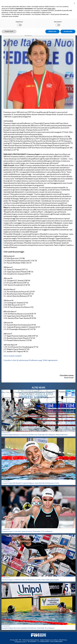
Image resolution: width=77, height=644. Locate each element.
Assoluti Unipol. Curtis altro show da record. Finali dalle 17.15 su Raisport (27, 531)
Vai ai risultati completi (13, 356)
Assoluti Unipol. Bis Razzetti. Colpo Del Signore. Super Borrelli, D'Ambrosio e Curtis (31, 483)
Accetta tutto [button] (68, 31)
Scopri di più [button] (9, 31)
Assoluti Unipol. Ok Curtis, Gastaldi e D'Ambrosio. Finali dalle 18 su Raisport (28, 628)
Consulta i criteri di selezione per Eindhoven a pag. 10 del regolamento (31, 360)
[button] (74, 3)
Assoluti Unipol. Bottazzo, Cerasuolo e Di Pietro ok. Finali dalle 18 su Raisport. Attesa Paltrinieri (35, 435)
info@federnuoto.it (21, 642)
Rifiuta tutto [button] (52, 31)
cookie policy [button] (51, 9)
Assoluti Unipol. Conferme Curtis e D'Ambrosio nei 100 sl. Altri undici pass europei (30, 580)
